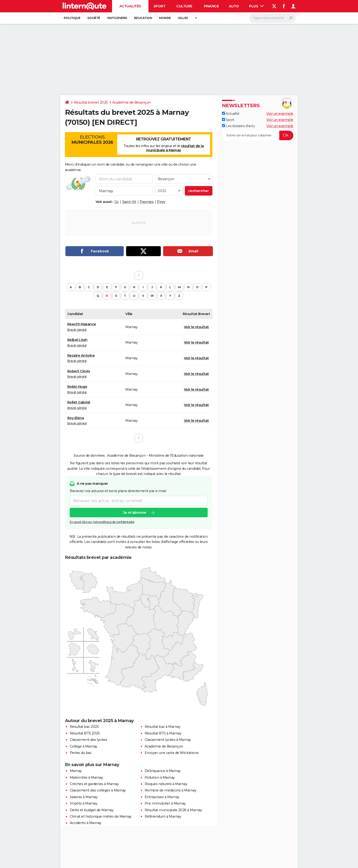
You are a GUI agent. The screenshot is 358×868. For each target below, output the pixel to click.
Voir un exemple (280, 114)
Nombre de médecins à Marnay (171, 790)
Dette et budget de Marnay (92, 810)
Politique (72, 18)
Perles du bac (81, 753)
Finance (211, 6)
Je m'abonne (134, 513)
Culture (184, 6)
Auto (234, 6)
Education (143, 18)
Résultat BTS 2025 (85, 733)
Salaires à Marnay (84, 797)
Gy (117, 202)
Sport (159, 6)
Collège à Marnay (83, 746)
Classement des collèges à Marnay (98, 790)
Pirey (161, 202)
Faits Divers (117, 18)
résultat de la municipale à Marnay (175, 148)
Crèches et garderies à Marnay (94, 784)
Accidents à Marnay (86, 823)
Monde (165, 18)
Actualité (231, 114)
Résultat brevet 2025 (91, 102)
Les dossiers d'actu (238, 126)
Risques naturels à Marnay (166, 784)
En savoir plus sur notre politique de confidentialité (102, 522)
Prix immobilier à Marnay (165, 803)
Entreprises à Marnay (162, 797)
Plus (256, 6)
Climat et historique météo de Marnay (101, 816)
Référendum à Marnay (163, 816)
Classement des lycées (88, 740)
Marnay (76, 771)
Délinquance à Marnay (163, 771)
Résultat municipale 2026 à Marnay (173, 810)
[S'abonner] (258, 135)
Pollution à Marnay (160, 777)
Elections (92, 140)
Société (94, 18)
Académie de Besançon (132, 102)
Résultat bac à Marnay (163, 727)
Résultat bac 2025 (84, 727)
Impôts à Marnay (84, 803)
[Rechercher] (272, 18)
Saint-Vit (129, 202)
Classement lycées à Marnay (168, 740)
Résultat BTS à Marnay (163, 733)
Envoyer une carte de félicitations (172, 753)
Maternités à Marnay (86, 777)
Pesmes (147, 202)
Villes (183, 18)
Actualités (130, 6)
